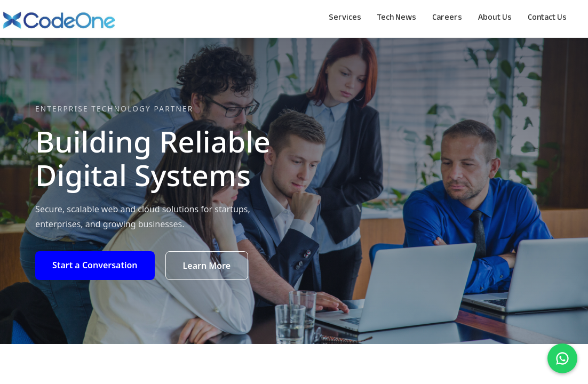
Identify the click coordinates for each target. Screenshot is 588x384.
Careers (447, 18)
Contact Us (547, 18)
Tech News (397, 18)
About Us (495, 18)
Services (345, 18)
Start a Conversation (95, 265)
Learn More (207, 266)
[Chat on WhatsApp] (562, 358)
